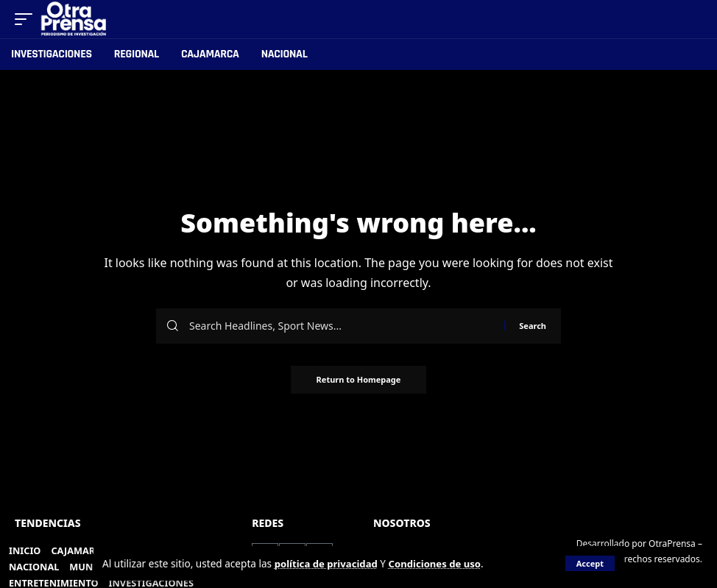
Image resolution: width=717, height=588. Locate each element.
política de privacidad (328, 563)
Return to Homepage (359, 380)
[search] (692, 19)
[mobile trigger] (27, 19)
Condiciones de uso (440, 563)
